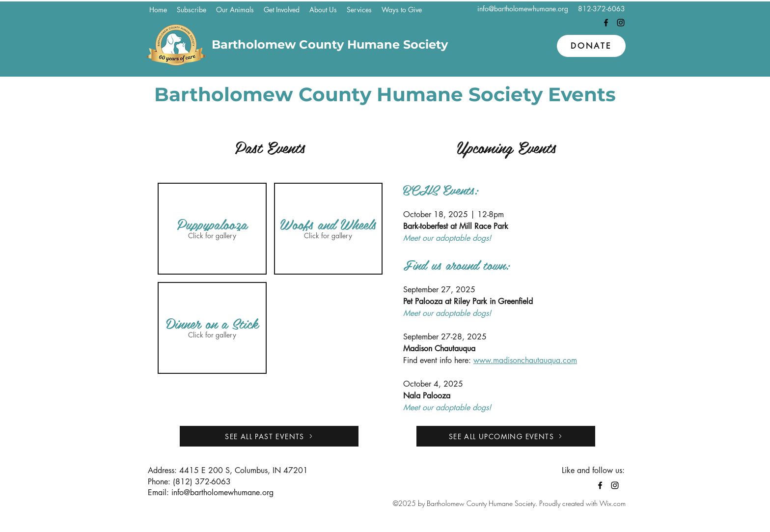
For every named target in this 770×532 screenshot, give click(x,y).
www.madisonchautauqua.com (525, 360)
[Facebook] (606, 23)
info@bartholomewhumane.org (523, 9)
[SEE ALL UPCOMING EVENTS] (506, 436)
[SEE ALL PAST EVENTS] (269, 436)
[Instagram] (621, 23)
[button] (235, 10)
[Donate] (591, 46)
